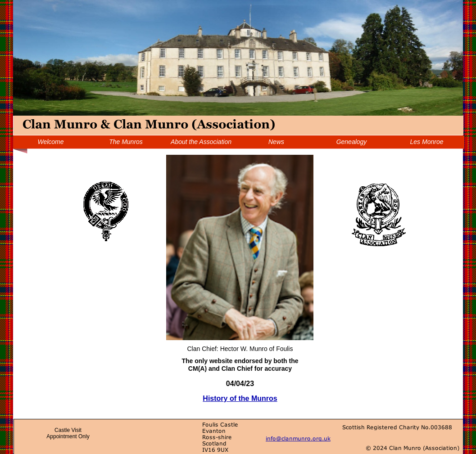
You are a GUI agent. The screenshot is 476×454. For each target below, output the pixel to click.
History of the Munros (240, 398)
